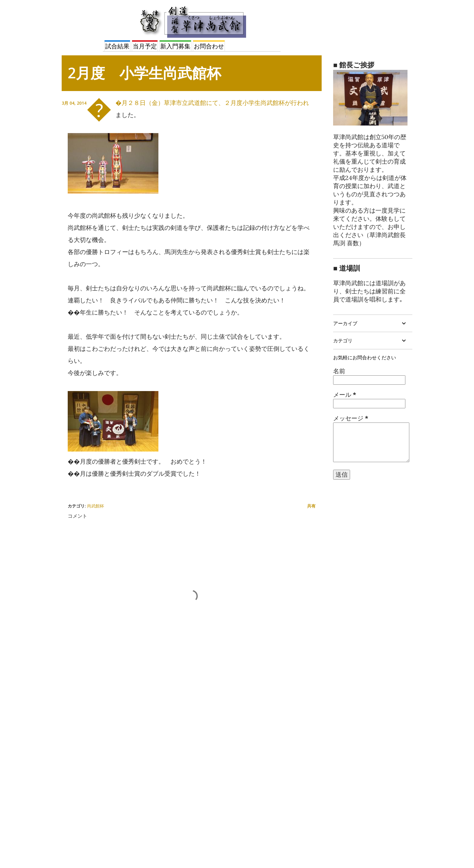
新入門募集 (175, 46)
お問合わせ (209, 46)
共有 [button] (311, 506)
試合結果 (117, 46)
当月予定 (145, 46)
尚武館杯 (96, 506)
